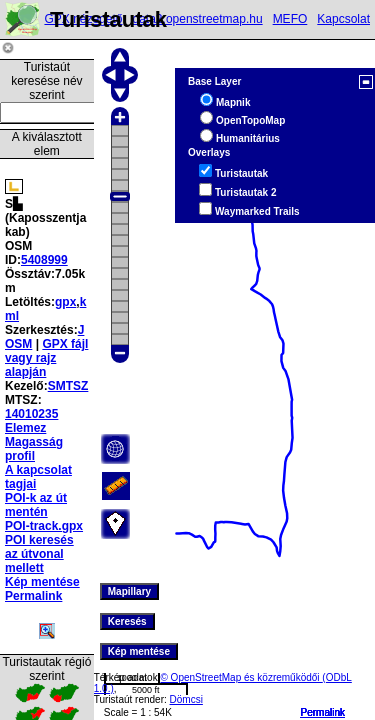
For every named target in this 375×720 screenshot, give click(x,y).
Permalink (323, 712)
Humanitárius (248, 138)
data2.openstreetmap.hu (198, 19)
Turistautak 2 (246, 192)
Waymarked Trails (257, 211)
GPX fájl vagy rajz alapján (46, 358)
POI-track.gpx (44, 526)
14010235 (31, 414)
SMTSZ (68, 386)
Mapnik (233, 102)
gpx (65, 302)
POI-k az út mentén (36, 505)
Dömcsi (186, 699)
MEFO (290, 19)
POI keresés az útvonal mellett (39, 554)
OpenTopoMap (250, 120)
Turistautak (241, 173)
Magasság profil (34, 449)
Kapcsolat (343, 19)
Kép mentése (42, 582)
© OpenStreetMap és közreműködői (241, 677)
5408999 (44, 260)
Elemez (25, 428)
